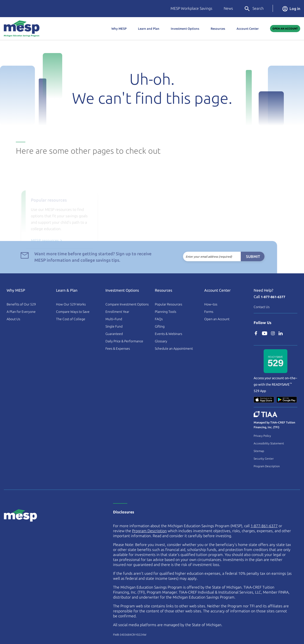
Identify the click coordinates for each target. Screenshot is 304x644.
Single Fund (114, 326)
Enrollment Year (117, 312)
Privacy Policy (262, 436)
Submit (242, 256)
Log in (291, 9)
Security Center (264, 459)
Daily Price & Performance (124, 341)
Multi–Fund (114, 319)
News (228, 8)
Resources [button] (218, 29)
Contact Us (262, 307)
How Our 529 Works (71, 304)
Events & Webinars (169, 334)
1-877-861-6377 (273, 297)
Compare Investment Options (127, 304)
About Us (13, 319)
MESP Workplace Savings (191, 8)
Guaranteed (114, 334)
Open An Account (285, 29)
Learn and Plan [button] (149, 29)
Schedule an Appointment (174, 349)
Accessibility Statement (269, 443)
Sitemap (259, 451)
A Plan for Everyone (21, 312)
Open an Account (217, 319)
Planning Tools (166, 312)
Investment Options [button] (185, 29)
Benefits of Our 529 (21, 304)
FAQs (159, 319)
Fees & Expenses (118, 349)
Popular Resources (169, 304)
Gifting (160, 326)
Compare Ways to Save (73, 312)
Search (254, 9)
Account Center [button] (248, 29)
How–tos (211, 304)
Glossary (161, 341)
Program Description (267, 466)
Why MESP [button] (119, 29)
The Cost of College (71, 319)
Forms (209, 312)
